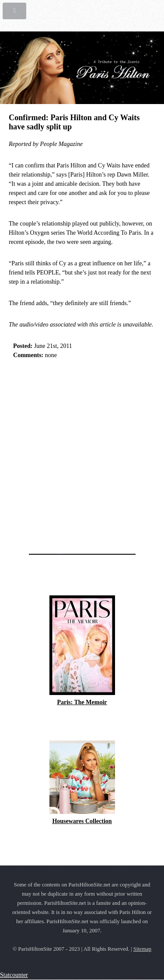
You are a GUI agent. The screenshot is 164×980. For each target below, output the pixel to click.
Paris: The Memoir (82, 702)
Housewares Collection (82, 821)
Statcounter (14, 975)
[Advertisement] (82, 454)
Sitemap (142, 949)
